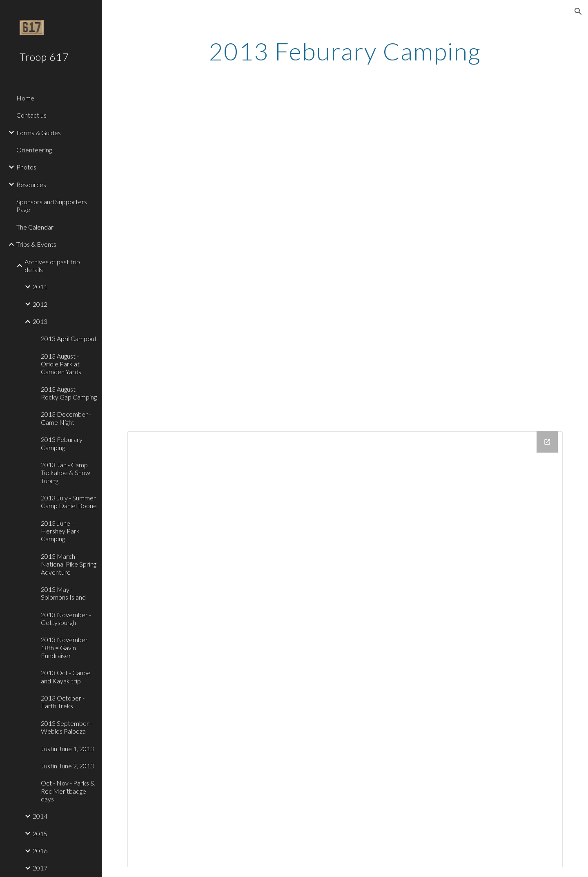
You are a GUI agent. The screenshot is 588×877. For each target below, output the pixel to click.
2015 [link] (40, 833)
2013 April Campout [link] (69, 338)
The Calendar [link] (35, 227)
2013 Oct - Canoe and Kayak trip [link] (66, 676)
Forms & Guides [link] (39, 133)
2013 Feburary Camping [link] (62, 443)
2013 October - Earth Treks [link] (63, 702)
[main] (345, 51)
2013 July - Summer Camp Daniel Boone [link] (69, 502)
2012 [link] (40, 304)
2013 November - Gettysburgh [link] (66, 618)
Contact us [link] (31, 115)
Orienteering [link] (34, 150)
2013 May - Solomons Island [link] (63, 593)
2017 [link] (40, 868)
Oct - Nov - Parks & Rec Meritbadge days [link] (68, 791)
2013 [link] (40, 321)
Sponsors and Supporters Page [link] (52, 205)
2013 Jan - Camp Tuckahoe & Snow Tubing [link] (66, 473)
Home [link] (25, 98)
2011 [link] (40, 287)
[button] (578, 11)
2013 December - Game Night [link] (66, 418)
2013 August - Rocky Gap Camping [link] (69, 393)
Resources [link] (31, 184)
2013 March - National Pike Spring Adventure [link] (69, 564)
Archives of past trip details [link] (52, 266)
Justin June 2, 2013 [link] (67, 766)
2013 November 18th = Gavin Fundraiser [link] (64, 647)
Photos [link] (26, 167)
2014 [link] (40, 816)
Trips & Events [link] (36, 244)
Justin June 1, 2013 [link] (67, 749)
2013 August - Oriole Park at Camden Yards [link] (61, 364)
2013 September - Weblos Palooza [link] (67, 727)
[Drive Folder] (345, 649)
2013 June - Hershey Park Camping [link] (60, 531)
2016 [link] (40, 851)
